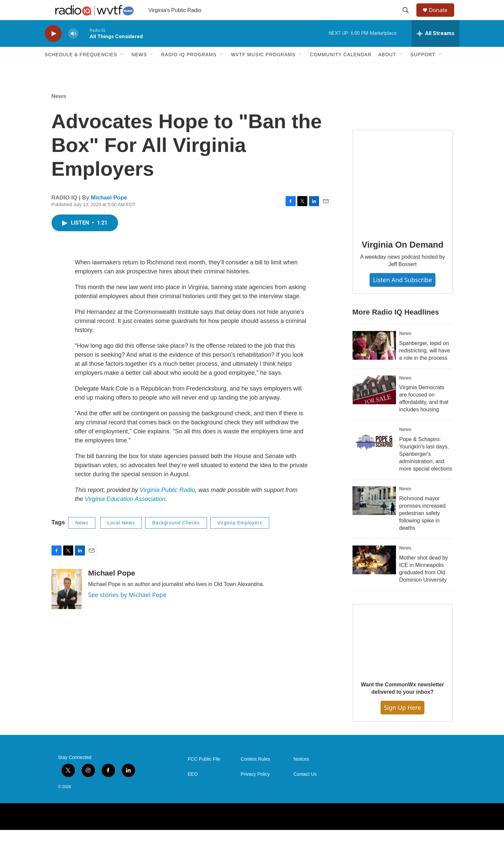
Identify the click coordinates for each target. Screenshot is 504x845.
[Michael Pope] (67, 604)
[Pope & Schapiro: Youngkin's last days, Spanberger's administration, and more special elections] (374, 456)
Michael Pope (109, 213)
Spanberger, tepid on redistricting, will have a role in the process (425, 366)
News (139, 70)
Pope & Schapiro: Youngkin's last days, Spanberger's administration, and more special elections (426, 469)
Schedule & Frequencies (81, 70)
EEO (193, 789)
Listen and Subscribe (402, 295)
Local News (121, 538)
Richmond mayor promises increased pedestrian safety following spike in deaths (423, 528)
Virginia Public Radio (168, 505)
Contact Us (305, 789)
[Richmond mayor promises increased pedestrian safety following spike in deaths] (374, 516)
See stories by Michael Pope (127, 610)
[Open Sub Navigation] (122, 70)
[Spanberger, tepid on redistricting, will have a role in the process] (374, 360)
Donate (442, 18)
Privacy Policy (255, 789)
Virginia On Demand (402, 260)
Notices (301, 774)
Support (423, 70)
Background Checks (176, 538)
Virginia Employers (240, 538)
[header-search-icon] (409, 18)
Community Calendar (341, 70)
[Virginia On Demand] (403, 195)
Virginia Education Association (125, 514)
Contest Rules (256, 774)
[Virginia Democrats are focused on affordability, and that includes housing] (374, 405)
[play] (53, 49)
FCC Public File (204, 774)
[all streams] (436, 49)
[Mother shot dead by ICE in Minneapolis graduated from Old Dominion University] (374, 575)
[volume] (73, 49)
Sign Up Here (402, 723)
